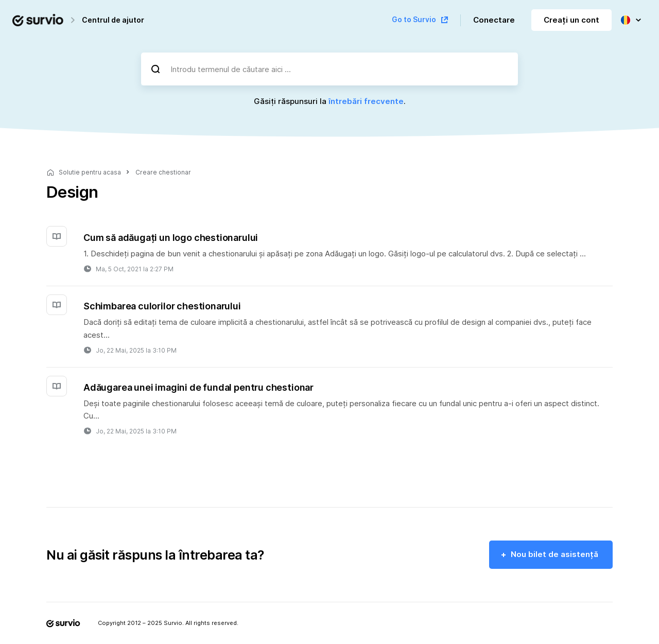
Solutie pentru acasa (90, 172)
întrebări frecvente (366, 101)
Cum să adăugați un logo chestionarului (171, 238)
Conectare (494, 20)
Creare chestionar (163, 172)
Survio (173, 623)
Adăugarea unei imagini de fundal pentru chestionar (198, 387)
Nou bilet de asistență (554, 554)
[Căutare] (155, 69)
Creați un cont (571, 20)
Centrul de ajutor (113, 20)
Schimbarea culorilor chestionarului (162, 306)
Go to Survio (414, 20)
